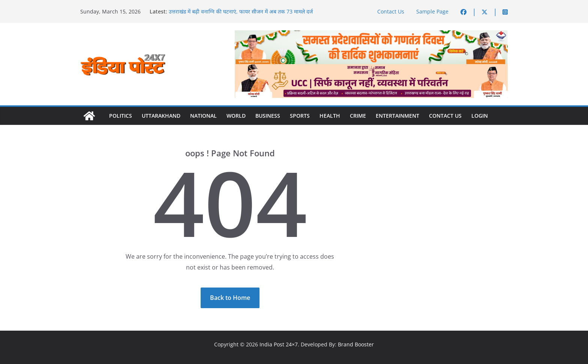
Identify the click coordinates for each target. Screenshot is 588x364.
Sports (300, 116)
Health (330, 116)
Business (268, 116)
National (203, 116)
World (236, 116)
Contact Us (391, 11)
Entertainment (397, 116)
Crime (358, 116)
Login (480, 116)
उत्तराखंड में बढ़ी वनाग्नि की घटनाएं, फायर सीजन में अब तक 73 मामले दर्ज (241, 11)
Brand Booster (356, 344)
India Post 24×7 (279, 344)
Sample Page (432, 11)
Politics (121, 116)
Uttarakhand (161, 116)
